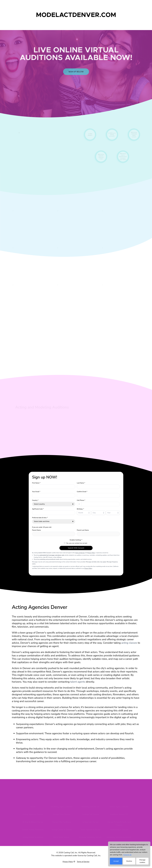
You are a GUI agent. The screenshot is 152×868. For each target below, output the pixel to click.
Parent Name (36, 530)
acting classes (129, 643)
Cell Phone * (81, 500)
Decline (129, 861)
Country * (35, 500)
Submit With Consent (76, 548)
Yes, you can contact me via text (77, 543)
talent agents (78, 682)
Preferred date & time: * (40, 518)
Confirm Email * (82, 492)
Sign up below (76, 77)
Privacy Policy (91, 553)
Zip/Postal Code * (38, 509)
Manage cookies (142, 861)
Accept (116, 861)
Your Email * (36, 492)
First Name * (36, 483)
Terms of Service (80, 553)
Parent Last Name (83, 530)
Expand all (127, 855)
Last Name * (81, 483)
